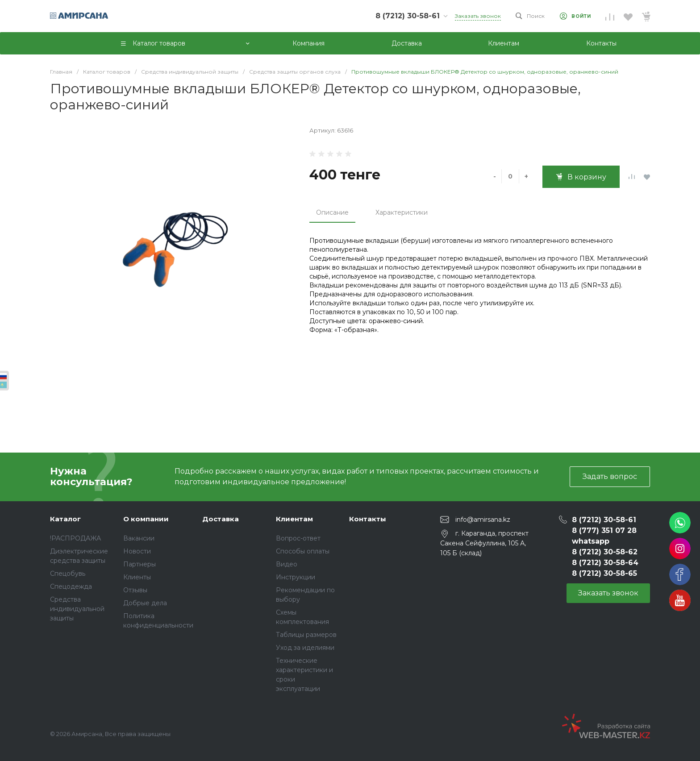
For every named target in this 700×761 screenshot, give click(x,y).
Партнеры (140, 564)
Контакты (368, 519)
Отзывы (135, 590)
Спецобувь (68, 574)
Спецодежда (71, 586)
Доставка (221, 519)
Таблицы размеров (306, 635)
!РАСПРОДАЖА (75, 538)
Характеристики (402, 212)
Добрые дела (145, 603)
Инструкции (296, 577)
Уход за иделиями (305, 648)
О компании (146, 519)
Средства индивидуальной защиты (77, 609)
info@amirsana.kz (483, 519)
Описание (332, 212)
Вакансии (139, 538)
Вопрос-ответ (298, 538)
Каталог (65, 519)
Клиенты (137, 577)
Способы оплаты (303, 551)
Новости (137, 551)
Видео (287, 564)
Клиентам (294, 519)
